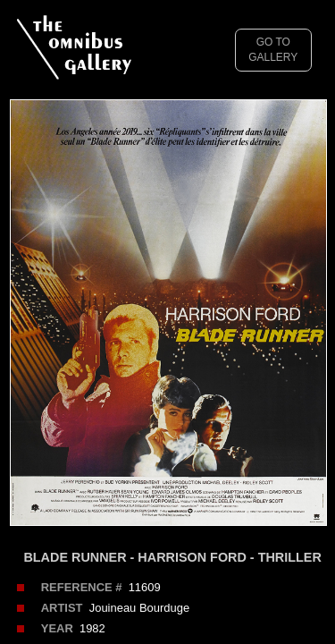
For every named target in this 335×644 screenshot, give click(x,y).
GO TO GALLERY (273, 50)
